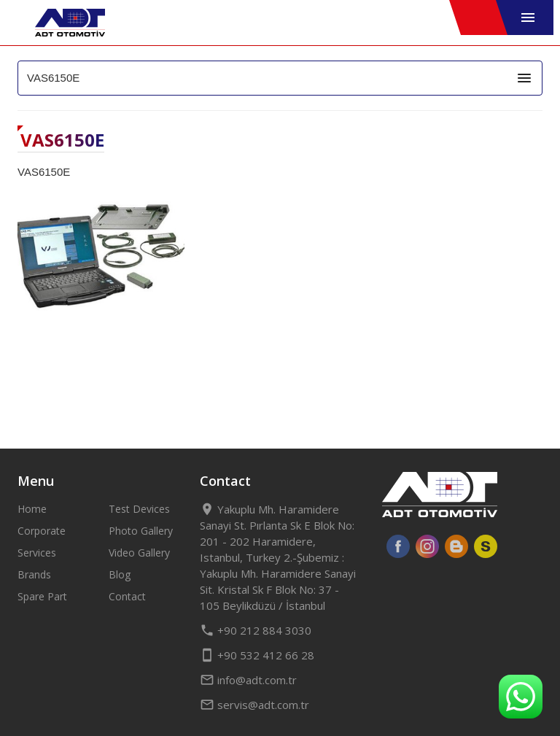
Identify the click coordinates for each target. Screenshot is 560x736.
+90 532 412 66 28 (257, 655)
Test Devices (139, 509)
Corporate (42, 531)
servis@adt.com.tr (254, 705)
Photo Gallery (141, 531)
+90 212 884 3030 (256, 630)
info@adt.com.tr (248, 680)
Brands (34, 574)
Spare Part (42, 596)
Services (37, 553)
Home (32, 509)
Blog (120, 574)
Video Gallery (139, 553)
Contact (127, 596)
